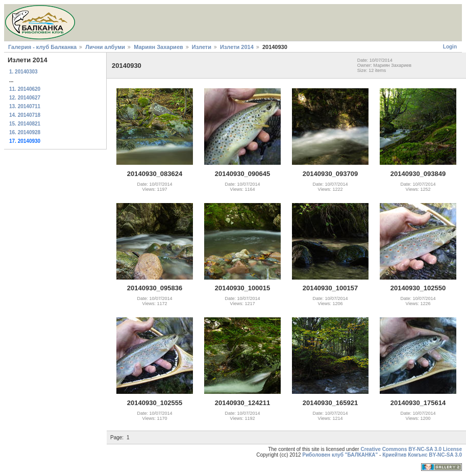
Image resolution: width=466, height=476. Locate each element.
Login (450, 47)
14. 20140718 (25, 115)
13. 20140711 (25, 106)
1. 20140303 (23, 72)
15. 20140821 (25, 124)
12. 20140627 (25, 98)
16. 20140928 (25, 132)
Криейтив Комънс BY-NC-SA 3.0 (422, 455)
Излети (202, 47)
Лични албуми (105, 47)
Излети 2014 (237, 47)
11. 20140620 (25, 89)
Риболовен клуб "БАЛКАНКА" (340, 455)
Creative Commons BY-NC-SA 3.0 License (411, 449)
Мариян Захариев (158, 47)
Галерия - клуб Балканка (42, 47)
